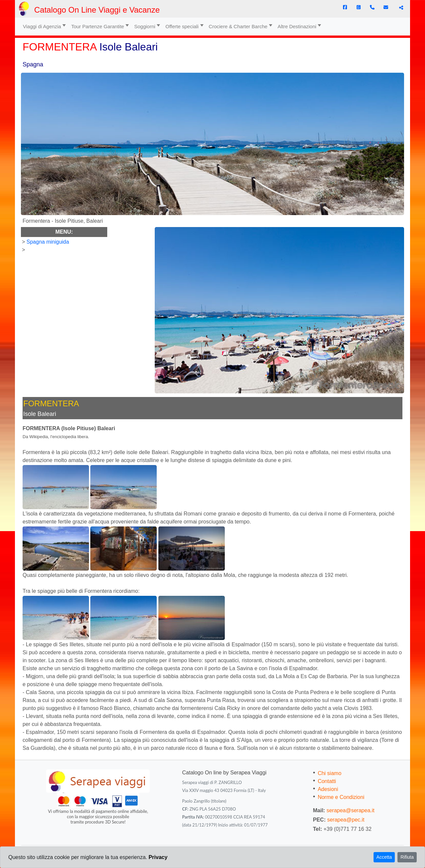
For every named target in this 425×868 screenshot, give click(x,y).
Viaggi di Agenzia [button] (42, 26)
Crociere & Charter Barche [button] (238, 26)
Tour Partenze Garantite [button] (97, 26)
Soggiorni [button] (145, 26)
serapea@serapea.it (350, 810)
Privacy (158, 857)
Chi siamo (330, 773)
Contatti (327, 781)
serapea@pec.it (346, 820)
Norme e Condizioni (341, 797)
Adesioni (328, 789)
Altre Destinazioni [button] (297, 26)
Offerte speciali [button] (182, 26)
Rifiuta (407, 857)
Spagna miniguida (48, 242)
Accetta (384, 857)
